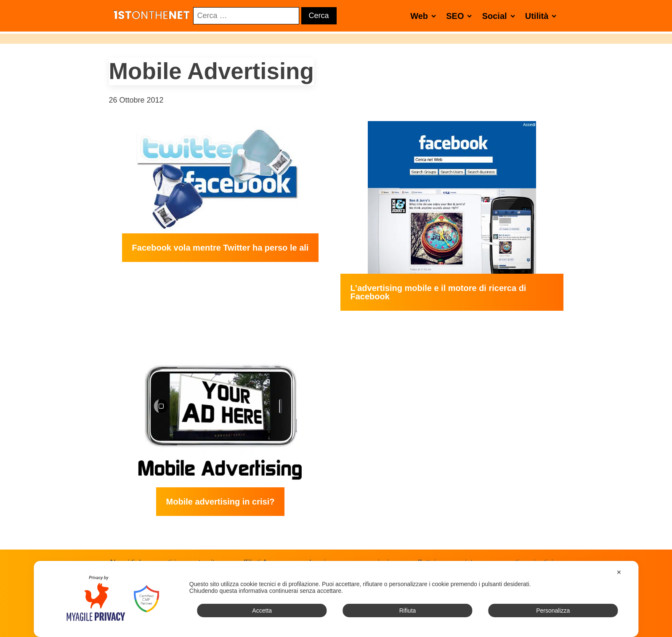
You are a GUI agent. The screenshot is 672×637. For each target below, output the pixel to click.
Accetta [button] (262, 611)
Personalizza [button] (553, 611)
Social (500, 16)
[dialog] (336, 599)
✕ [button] (619, 572)
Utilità (543, 16)
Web (425, 16)
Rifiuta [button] (408, 611)
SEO (461, 16)
